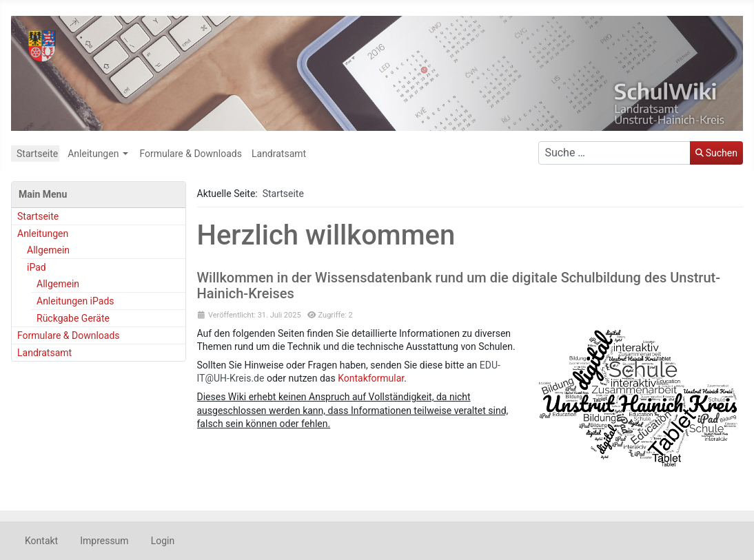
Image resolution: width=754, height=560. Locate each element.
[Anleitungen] (125, 154)
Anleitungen (93, 154)
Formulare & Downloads (191, 154)
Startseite (37, 154)
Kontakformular (371, 378)
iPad (37, 267)
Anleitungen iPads (75, 301)
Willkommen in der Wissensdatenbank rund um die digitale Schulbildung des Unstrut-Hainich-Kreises (459, 286)
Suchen (716, 153)
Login (163, 541)
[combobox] (614, 153)
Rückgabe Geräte (73, 318)
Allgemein (48, 250)
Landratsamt (279, 154)
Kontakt (41, 541)
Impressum (104, 541)
